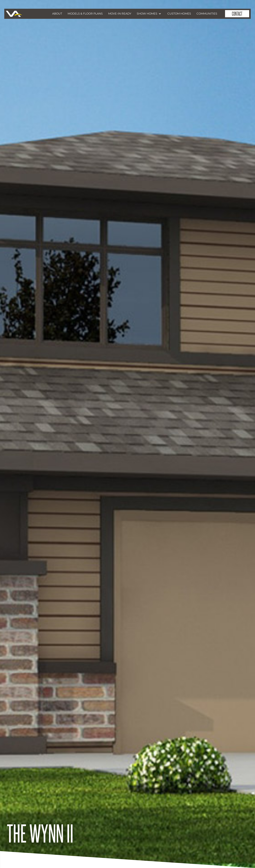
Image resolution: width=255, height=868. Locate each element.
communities (207, 14)
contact (237, 14)
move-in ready (120, 14)
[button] (149, 14)
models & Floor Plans (85, 14)
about (57, 14)
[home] (14, 14)
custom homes (179, 14)
